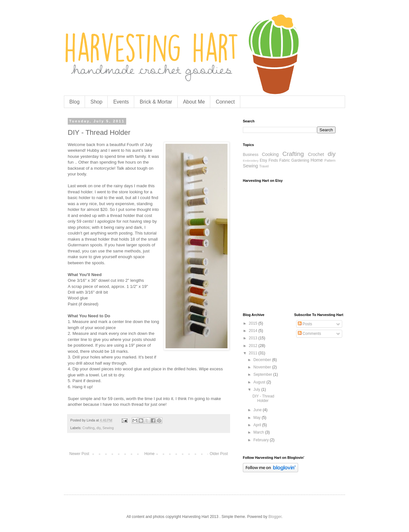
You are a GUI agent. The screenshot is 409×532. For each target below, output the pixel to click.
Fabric (285, 160)
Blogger (275, 517)
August (260, 382)
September (263, 374)
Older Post (219, 454)
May (258, 418)
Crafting (89, 428)
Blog (74, 102)
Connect (225, 102)
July (257, 389)
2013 (254, 338)
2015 (254, 323)
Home (150, 454)
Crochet (316, 154)
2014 (254, 331)
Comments (309, 334)
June (258, 410)
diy (99, 428)
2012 (254, 346)
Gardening (300, 160)
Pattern (330, 160)
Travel (264, 166)
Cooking (270, 154)
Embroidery (251, 161)
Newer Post (79, 454)
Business (251, 155)
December (263, 360)
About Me (194, 102)
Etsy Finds (269, 160)
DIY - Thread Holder (263, 398)
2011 (254, 353)
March (259, 432)
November (263, 367)
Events (121, 102)
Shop (96, 102)
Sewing (108, 428)
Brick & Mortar (156, 102)
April (258, 425)
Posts (305, 324)
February (262, 440)
